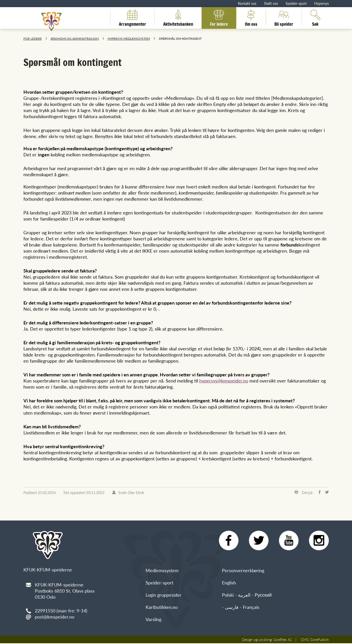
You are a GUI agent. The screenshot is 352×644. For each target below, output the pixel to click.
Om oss (251, 18)
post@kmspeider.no (55, 617)
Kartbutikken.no (162, 608)
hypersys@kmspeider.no (224, 381)
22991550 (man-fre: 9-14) (61, 611)
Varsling (153, 620)
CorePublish (320, 640)
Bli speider (284, 18)
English (229, 583)
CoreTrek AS (283, 640)
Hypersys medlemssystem (129, 39)
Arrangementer (132, 18)
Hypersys (322, 3)
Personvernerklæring (243, 571)
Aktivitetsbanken (178, 18)
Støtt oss (271, 3)
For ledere (219, 18)
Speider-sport (296, 3)
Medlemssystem (162, 571)
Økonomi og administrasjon (75, 39)
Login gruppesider (164, 595)
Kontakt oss (247, 3)
